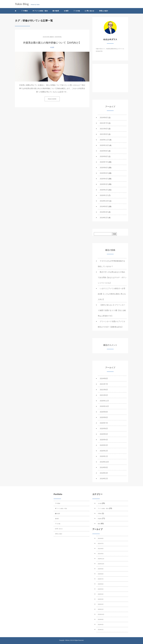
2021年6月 (104, 129)
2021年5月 (104, 134)
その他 (77, 11)
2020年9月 (104, 151)
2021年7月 (104, 123)
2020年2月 (104, 190)
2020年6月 (104, 168)
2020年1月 (104, 195)
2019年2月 (104, 218)
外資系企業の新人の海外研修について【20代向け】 (52, 43)
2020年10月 (104, 145)
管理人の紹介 (104, 11)
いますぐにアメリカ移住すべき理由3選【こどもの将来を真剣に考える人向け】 (112, 294)
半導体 (24, 11)
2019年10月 (104, 201)
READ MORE (52, 99)
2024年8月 (104, 118)
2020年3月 (104, 184)
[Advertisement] (110, 80)
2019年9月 (104, 207)
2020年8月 (104, 156)
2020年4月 (104, 179)
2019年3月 (104, 212)
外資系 (56, 11)
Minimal (67, 640)
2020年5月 (104, 173)
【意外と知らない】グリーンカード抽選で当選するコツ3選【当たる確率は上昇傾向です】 (112, 310)
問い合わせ (90, 11)
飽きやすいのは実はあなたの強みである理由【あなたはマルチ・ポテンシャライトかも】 (112, 277)
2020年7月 (104, 162)
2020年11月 (104, 140)
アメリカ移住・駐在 (40, 11)
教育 (66, 11)
